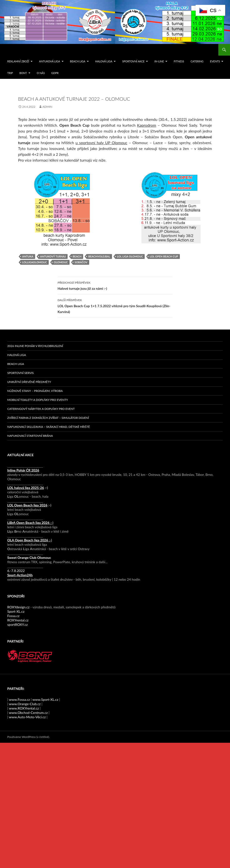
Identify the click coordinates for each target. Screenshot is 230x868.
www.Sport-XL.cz (45, 699)
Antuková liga (50, 61)
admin (47, 107)
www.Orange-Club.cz (25, 704)
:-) (28, 488)
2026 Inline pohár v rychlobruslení (35, 346)
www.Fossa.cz (20, 699)
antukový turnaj (53, 256)
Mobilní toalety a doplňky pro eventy (38, 400)
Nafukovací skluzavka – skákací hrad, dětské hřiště (49, 427)
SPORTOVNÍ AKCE (133, 61)
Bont (23, 73)
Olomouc (61, 262)
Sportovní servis (20, 373)
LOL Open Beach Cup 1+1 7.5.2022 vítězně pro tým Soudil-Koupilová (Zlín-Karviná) (115, 306)
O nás (41, 73)
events (215, 61)
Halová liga (104, 61)
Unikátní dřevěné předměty (29, 382)
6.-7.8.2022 (20, 573)
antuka (28, 256)
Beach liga (78, 61)
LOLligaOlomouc (35, 262)
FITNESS (179, 61)
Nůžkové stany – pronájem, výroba (35, 391)
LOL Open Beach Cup (164, 256)
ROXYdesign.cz (18, 607)
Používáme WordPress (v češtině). (28, 737)
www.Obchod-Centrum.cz (28, 713)
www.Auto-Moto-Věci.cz (27, 717)
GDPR (55, 73)
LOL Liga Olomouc (130, 256)
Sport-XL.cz (16, 611)
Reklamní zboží (18, 61)
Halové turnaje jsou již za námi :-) (115, 285)
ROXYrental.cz (18, 620)
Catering (197, 61)
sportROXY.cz (17, 624)
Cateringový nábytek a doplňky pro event (41, 409)
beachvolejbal (99, 256)
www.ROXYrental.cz (24, 708)
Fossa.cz (13, 616)
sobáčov (81, 262)
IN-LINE (159, 61)
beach (77, 256)
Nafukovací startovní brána (30, 436)
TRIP (10, 73)
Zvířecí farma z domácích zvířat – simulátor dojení (48, 418)
